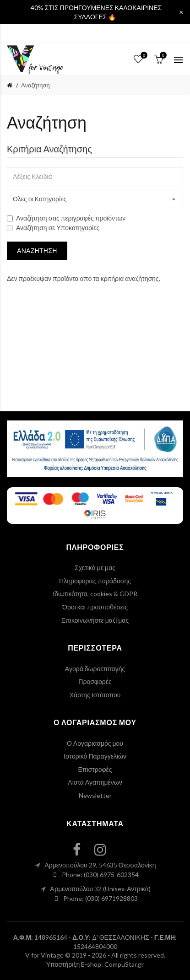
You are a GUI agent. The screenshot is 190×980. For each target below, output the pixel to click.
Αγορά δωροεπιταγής (95, 669)
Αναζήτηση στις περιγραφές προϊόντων (66, 218)
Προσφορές (95, 681)
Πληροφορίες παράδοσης (95, 581)
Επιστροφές (95, 769)
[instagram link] (106, 849)
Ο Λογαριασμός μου (95, 743)
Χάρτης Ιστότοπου (95, 695)
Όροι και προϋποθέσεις (95, 607)
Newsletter (95, 795)
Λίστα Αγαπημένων (95, 782)
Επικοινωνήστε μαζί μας (95, 620)
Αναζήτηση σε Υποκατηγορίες (53, 228)
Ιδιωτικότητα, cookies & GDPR (95, 594)
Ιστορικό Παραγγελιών (95, 756)
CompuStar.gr (124, 964)
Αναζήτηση (35, 85)
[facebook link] (82, 849)
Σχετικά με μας (95, 568)
